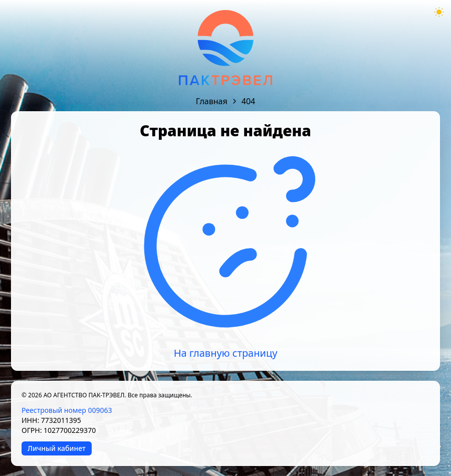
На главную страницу (226, 353)
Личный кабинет (57, 448)
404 (248, 101)
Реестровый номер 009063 (67, 410)
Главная (212, 101)
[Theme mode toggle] (439, 12)
